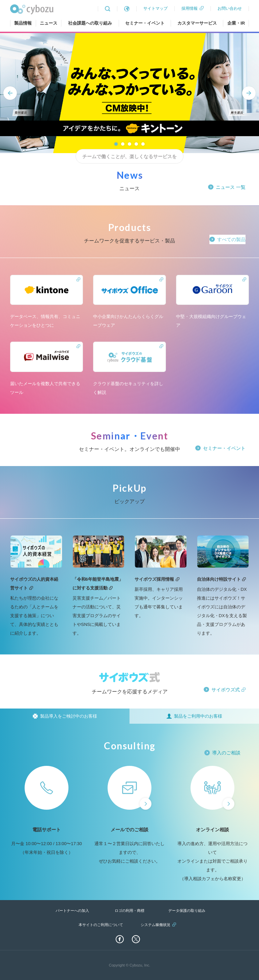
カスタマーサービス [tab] (197, 23)
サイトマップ (155, 8)
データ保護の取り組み (187, 911)
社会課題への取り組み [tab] (90, 23)
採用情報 (190, 8)
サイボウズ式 (226, 690)
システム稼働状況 (155, 925)
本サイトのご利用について (101, 925)
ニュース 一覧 (231, 187)
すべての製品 (231, 239)
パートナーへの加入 (72, 911)
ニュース (49, 23)
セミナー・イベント (145, 23)
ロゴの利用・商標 (129, 911)
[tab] (65, 716)
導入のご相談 (226, 753)
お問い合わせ (230, 8)
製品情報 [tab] (23, 23)
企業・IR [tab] (236, 23)
